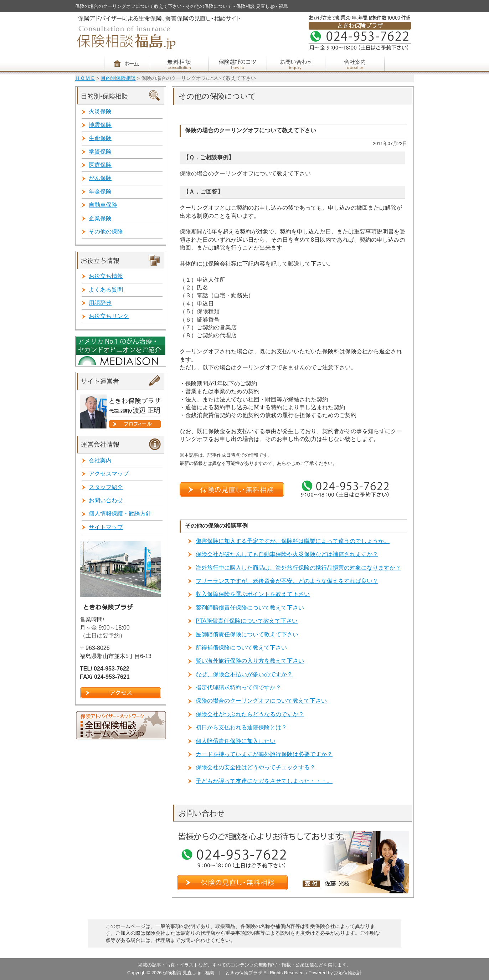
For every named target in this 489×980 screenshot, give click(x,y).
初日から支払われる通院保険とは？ (241, 727)
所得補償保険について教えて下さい (241, 648)
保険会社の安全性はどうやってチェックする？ (256, 767)
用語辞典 (100, 303)
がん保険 (100, 178)
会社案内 (100, 460)
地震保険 (100, 125)
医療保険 (100, 165)
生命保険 (100, 138)
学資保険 (100, 152)
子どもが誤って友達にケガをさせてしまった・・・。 (264, 781)
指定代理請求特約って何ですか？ (238, 687)
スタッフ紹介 (106, 487)
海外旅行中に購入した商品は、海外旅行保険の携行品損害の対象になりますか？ (298, 568)
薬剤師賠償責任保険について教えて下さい (250, 608)
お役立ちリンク (109, 316)
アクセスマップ (109, 474)
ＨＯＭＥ (85, 78)
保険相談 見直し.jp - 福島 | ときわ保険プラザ (213, 973)
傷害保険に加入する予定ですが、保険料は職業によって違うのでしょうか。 (293, 541)
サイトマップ (106, 527)
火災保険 (100, 111)
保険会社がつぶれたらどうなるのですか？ (250, 714)
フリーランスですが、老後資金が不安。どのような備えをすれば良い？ (287, 581)
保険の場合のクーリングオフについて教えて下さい (261, 701)
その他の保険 (106, 232)
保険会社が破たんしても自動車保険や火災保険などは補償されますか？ (287, 554)
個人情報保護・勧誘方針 (120, 514)
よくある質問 (106, 290)
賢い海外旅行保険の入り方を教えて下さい (250, 661)
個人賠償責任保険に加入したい (236, 741)
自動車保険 (103, 205)
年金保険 (100, 192)
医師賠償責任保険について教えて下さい (247, 634)
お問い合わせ (106, 500)
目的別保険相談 (118, 78)
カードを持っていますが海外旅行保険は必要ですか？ (264, 754)
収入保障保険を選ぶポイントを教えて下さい (253, 594)
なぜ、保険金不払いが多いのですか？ (244, 674)
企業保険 (100, 218)
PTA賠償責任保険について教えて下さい (247, 621)
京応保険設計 (348, 973)
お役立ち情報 (106, 276)
